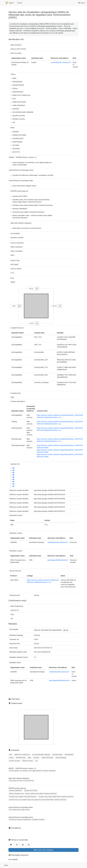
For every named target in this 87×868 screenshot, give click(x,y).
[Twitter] (11, 845)
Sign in (82, 3)
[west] (14, 306)
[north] (31, 289)
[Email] (29, 845)
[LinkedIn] (23, 845)
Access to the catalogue (43, 850)
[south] (31, 323)
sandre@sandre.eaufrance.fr (61, 62)
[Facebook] (17, 845)
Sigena (10, 3)
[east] (54, 306)
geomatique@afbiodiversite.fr (58, 560)
